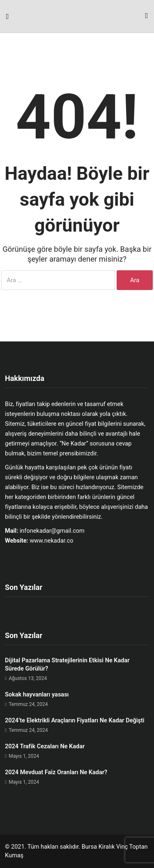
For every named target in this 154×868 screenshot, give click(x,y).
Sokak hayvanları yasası (37, 695)
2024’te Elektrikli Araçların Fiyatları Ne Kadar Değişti (75, 721)
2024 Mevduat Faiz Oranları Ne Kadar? (56, 772)
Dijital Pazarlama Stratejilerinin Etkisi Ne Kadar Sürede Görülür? (67, 665)
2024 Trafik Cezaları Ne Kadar (45, 746)
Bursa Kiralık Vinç (105, 847)
